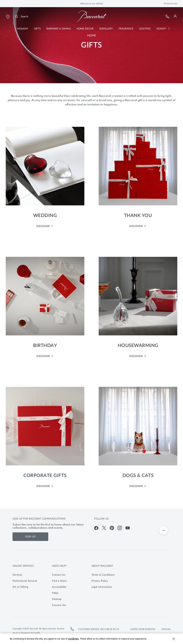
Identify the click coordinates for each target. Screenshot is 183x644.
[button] (175, 16)
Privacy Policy (100, 581)
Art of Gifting (20, 587)
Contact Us (59, 575)
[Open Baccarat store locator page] (8, 16)
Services (17, 575)
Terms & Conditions (103, 575)
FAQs (55, 593)
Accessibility (59, 587)
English (166, 629)
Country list (59, 605)
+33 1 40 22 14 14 (109, 629)
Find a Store (59, 581)
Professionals (171, 4)
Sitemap (57, 599)
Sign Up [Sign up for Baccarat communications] (30, 537)
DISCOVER (45, 226)
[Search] (21, 17)
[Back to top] (164, 530)
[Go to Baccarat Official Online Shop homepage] (91, 16)
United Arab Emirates (143, 629)
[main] (91, 258)
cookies (73, 639)
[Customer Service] (168, 16)
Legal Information (102, 587)
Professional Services (25, 581)
